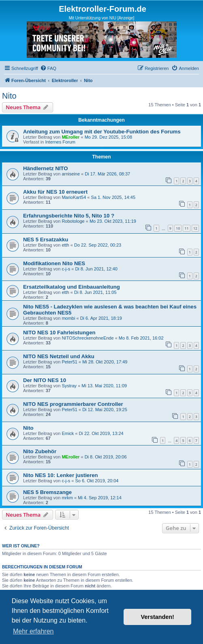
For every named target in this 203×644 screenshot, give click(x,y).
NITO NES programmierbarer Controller (73, 404)
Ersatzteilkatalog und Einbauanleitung (72, 287)
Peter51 (69, 362)
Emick (68, 433)
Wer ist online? (21, 546)
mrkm (67, 498)
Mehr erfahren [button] (33, 631)
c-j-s (66, 269)
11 (186, 228)
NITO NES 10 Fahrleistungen (59, 333)
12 (195, 228)
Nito (9, 96)
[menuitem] (48, 68)
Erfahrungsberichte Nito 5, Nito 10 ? (69, 216)
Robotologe (73, 221)
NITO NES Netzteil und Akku (59, 356)
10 (178, 228)
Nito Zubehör (40, 451)
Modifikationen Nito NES (54, 263)
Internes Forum (60, 142)
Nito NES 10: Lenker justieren (61, 475)
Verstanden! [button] (158, 617)
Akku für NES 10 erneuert (55, 192)
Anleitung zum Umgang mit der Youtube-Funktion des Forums (102, 132)
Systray (69, 386)
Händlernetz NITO (45, 168)
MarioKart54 (74, 197)
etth (65, 245)
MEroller (71, 137)
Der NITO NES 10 (45, 380)
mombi (68, 318)
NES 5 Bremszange (47, 492)
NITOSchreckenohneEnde (88, 338)
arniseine (71, 174)
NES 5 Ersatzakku (46, 240)
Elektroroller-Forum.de (103, 9)
